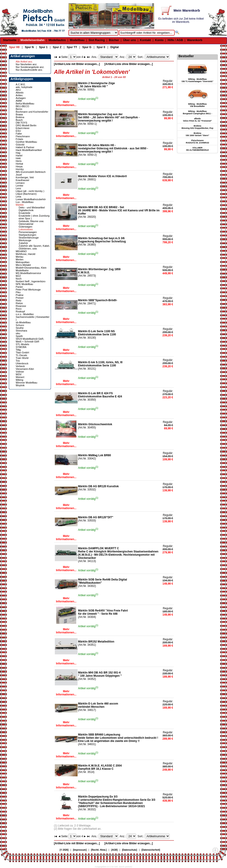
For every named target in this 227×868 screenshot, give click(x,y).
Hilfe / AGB (175, 40)
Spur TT (72, 47)
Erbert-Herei (23, 128)
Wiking (19, 380)
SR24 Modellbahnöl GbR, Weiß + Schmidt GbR (30, 340)
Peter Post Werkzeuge (28, 290)
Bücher (114, 40)
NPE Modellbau (24, 284)
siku (18, 333)
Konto (159, 40)
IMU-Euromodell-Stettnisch (31, 172)
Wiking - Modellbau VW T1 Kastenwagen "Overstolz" (197, 80)
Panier (19, 287)
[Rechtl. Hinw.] (99, 850)
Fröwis (19, 139)
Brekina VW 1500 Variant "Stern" (197, 134)
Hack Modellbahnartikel (29, 150)
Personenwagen (28, 232)
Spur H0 (14, 47)
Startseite (10, 40)
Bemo (19, 109)
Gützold (20, 145)
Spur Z (57, 47)
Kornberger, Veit (25, 177)
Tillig (18, 350)
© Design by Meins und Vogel (110, 855)
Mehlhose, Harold (25, 254)
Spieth (19, 336)
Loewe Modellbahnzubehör (31, 199)
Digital (115, 47)
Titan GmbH (22, 352)
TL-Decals (21, 355)
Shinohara (21, 331)
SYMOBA (21, 347)
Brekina (20, 117)
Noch (19, 279)
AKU (18, 90)
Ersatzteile (24, 213)
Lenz (18, 188)
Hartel (19, 155)
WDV (19, 374)
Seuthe (20, 328)
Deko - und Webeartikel (32, 207)
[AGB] (114, 850)
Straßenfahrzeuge (29, 238)
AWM (19, 101)
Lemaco (20, 183)
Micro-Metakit (23, 265)
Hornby (20, 169)
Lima (18, 197)
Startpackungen (27, 235)
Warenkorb (195, 40)
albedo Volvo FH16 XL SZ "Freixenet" (197, 120)
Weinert (20, 377)
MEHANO (21, 251)
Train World (22, 358)
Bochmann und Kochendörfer (32, 112)
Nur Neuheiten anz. (26, 64)
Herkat (19, 164)
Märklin (20, 205)
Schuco (20, 325)
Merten (20, 259)
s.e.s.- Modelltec (25, 314)
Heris (19, 161)
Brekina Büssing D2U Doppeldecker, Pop (197, 127)
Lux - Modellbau (25, 202)
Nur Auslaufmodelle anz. (29, 70)
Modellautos (57, 40)
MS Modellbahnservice (28, 273)
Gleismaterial (26, 224)
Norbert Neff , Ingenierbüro (31, 281)
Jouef (19, 175)
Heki (18, 158)
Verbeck (20, 366)
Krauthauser (23, 180)
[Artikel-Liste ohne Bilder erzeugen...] (129, 64)
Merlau (20, 257)
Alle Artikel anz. (24, 62)
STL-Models (22, 344)
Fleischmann (23, 136)
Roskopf (20, 311)
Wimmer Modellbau (26, 383)
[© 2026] (64, 850)
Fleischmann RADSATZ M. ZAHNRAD (197, 142)
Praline (20, 295)
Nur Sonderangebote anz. (30, 67)
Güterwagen (25, 227)
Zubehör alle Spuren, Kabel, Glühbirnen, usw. (34, 247)
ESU (18, 131)
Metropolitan (23, 262)
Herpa (19, 166)
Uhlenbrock (22, 363)
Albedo (20, 93)
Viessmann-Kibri (25, 369)
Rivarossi (21, 306)
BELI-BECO (22, 106)
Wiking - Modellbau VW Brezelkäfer (197, 105)
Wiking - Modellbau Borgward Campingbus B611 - (198, 112)
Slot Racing (97, 40)
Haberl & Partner (25, 147)
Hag (18, 153)
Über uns (129, 40)
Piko (18, 292)
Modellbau (77, 40)
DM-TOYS (21, 123)
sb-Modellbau (23, 322)
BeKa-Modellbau (25, 104)
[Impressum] (80, 850)
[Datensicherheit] (151, 850)
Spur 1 (43, 47)
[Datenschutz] (130, 850)
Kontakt (145, 40)
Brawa (19, 114)
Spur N (29, 47)
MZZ (18, 276)
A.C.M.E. (21, 84)
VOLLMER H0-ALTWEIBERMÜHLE (197, 149)
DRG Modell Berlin (26, 125)
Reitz (19, 301)
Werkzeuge (25, 240)
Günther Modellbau (26, 142)
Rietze (19, 303)
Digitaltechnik (26, 210)
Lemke (19, 186)
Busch (19, 120)
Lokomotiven (26, 229)
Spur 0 (101, 47)
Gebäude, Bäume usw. (31, 221)
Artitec (19, 95)
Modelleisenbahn (32, 40)
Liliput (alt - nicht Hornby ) (30, 191)
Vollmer (20, 372)
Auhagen (21, 98)
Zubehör (23, 243)
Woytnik (20, 385)
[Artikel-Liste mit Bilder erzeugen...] (77, 64)
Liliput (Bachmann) (26, 194)
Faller (19, 134)
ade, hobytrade (24, 87)
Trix (18, 361)
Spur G (87, 47)
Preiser (20, 298)
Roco (19, 309)
